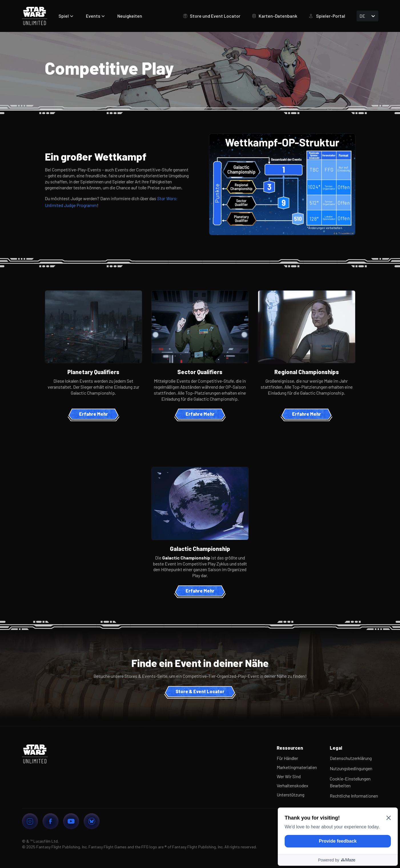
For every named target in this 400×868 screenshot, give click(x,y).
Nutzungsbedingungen (351, 768)
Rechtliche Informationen (354, 796)
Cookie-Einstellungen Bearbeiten (350, 782)
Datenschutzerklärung (351, 758)
